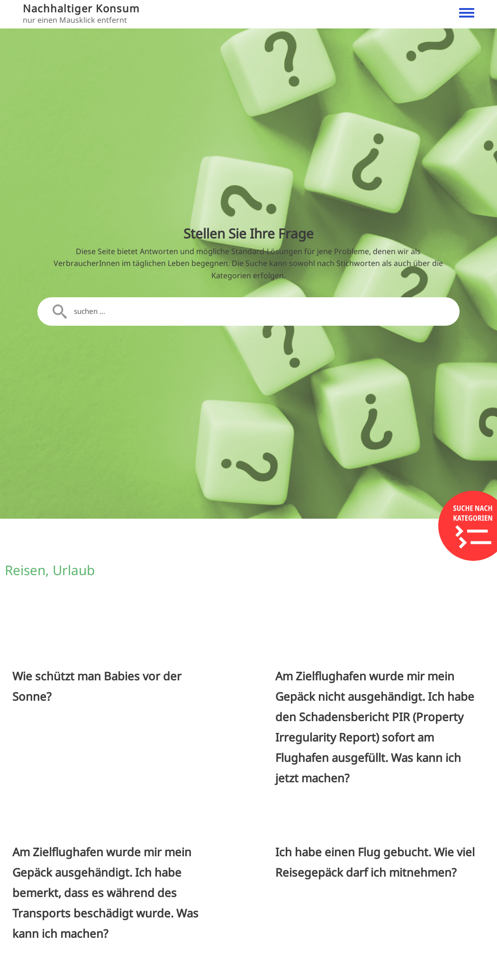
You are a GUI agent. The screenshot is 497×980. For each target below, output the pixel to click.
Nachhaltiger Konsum (81, 8)
